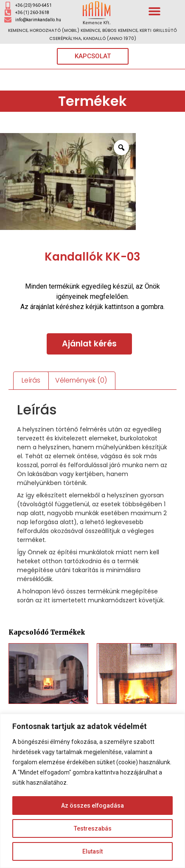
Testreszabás (93, 828)
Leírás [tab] (31, 380)
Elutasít (92, 851)
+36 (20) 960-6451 (34, 5)
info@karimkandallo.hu (38, 20)
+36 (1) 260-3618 (32, 13)
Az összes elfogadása (92, 806)
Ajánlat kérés (89, 344)
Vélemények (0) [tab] (81, 380)
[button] (155, 11)
